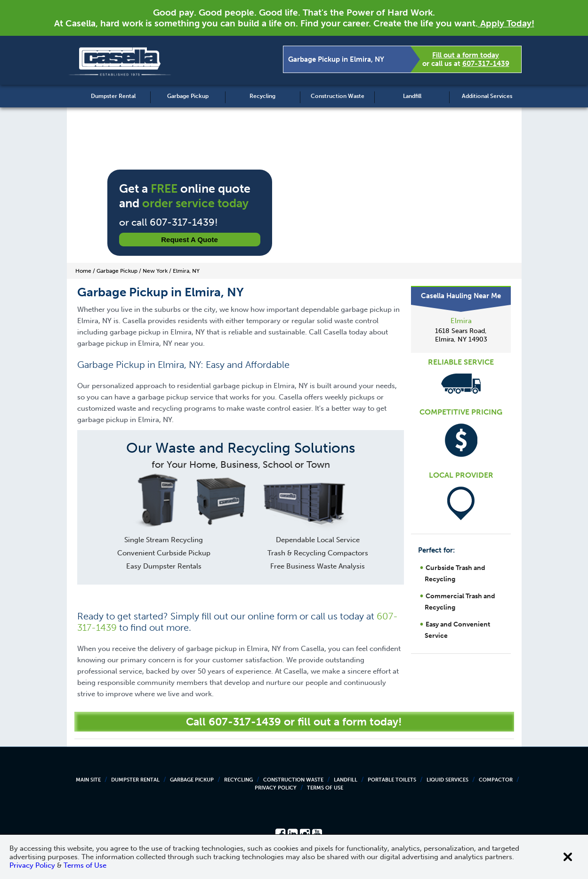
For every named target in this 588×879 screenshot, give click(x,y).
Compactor (496, 780)
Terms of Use (325, 788)
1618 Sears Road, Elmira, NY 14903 (461, 335)
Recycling (262, 96)
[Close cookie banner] (568, 857)
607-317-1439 (486, 64)
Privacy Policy (276, 788)
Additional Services (487, 96)
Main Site (88, 780)
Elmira (461, 321)
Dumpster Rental (113, 96)
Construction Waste (338, 96)
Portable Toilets (392, 780)
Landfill (412, 96)
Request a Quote (189, 240)
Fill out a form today (466, 55)
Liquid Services (447, 780)
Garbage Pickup (188, 96)
